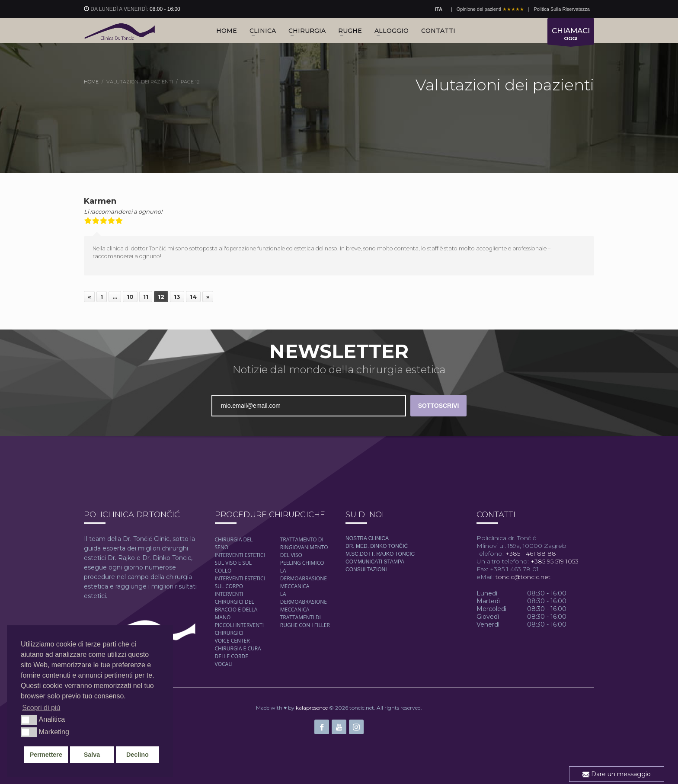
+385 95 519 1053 (554, 561)
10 (130, 297)
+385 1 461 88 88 (530, 554)
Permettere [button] (46, 755)
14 (193, 297)
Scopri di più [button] (41, 708)
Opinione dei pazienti (490, 9)
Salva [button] (92, 755)
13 (177, 297)
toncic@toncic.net (523, 577)
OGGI (571, 35)
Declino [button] (138, 755)
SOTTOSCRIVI (439, 406)
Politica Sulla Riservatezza (562, 9)
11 (146, 297)
